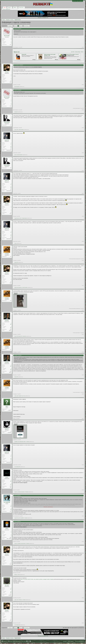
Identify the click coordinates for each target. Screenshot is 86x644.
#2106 (83, 170)
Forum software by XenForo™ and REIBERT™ (70, 644)
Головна (27, 641)
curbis (15, 396)
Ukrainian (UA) (5, 641)
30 (11, 431)
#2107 (83, 193)
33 (11, 591)
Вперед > (28, 26)
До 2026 (73, 52)
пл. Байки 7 (10, 410)
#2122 (83, 541)
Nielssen (7, 528)
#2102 (83, 85)
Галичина (10, 595)
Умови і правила (71, 641)
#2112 (83, 310)
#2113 (83, 334)
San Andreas (10, 433)
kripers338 (16, 518)
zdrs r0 (15, 155)
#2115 (83, 375)
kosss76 (7, 477)
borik (19, 575)
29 (11, 147)
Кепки (82, 52)
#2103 (83, 110)
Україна (10, 330)
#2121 (83, 516)
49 (11, 146)
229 (11, 589)
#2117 (83, 419)
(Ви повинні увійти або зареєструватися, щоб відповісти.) (74, 628)
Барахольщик (25, 218)
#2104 (83, 128)
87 (21, 26)
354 (11, 592)
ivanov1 (20, 218)
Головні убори (77, 52)
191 (11, 257)
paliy (17, 396)
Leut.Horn (24, 24)
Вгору (29, 641)
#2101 (83, 47)
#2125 (83, 623)
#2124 (83, 598)
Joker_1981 (16, 130)
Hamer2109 (16, 262)
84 (17, 26)
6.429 (11, 537)
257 (11, 125)
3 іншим (26, 518)
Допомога (65, 641)
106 (11, 324)
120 (11, 481)
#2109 (83, 241)
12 (11, 144)
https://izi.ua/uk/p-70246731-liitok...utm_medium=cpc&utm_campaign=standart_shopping (37, 579)
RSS (30, 641)
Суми (10, 82)
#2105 (83, 153)
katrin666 (16, 442)
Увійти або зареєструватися (78, 1)
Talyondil (20, 396)
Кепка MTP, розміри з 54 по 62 (73, 54)
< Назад (9, 26)
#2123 (83, 573)
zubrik (24, 442)
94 (25, 26)
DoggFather (7, 429)
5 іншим (28, 442)
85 (18, 26)
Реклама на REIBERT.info (43, 18)
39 (11, 506)
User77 (18, 600)
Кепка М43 (24, 54)
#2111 (83, 285)
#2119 (83, 465)
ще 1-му (24, 396)
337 (11, 485)
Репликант (7, 320)
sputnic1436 (7, 140)
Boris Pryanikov (7, 36)
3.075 (11, 594)
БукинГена (20, 287)
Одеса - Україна (9, 539)
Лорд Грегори (17, 218)
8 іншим (28, 543)
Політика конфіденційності (79, 641)
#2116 (83, 394)
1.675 (11, 45)
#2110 (83, 260)
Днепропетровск (9, 150)
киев (11, 487)
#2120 (83, 490)
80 (11, 510)
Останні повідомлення (6, 9)
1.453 (11, 511)
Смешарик (7, 254)
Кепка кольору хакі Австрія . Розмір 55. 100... (50, 55)
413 (11, 149)
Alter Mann (7, 585)
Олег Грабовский (20, 442)
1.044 (11, 329)
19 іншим (27, 492)
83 (15, 26)
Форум (5, 7)
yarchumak (19, 492)
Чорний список (10, 24)
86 (20, 26)
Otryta (15, 243)
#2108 (83, 216)
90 (11, 81)
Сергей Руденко (7, 122)
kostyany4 (7, 72)
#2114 (83, 352)
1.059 (11, 486)
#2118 (83, 440)
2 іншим (24, 600)
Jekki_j (7, 406)
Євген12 (16, 492)
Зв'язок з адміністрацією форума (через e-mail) (18, 641)
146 (11, 328)
